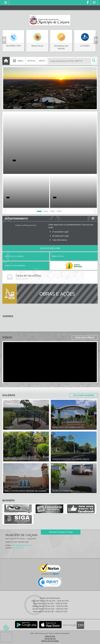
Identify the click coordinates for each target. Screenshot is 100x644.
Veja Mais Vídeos (85, 337)
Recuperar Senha (31, 225)
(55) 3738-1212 (18, 548)
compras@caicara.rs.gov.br (22, 545)
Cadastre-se (19, 225)
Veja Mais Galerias (84, 395)
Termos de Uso (50, 638)
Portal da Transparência (15, 266)
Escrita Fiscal (58, 256)
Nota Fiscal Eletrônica (14, 256)
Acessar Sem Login (50, 248)
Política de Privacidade (50, 641)
